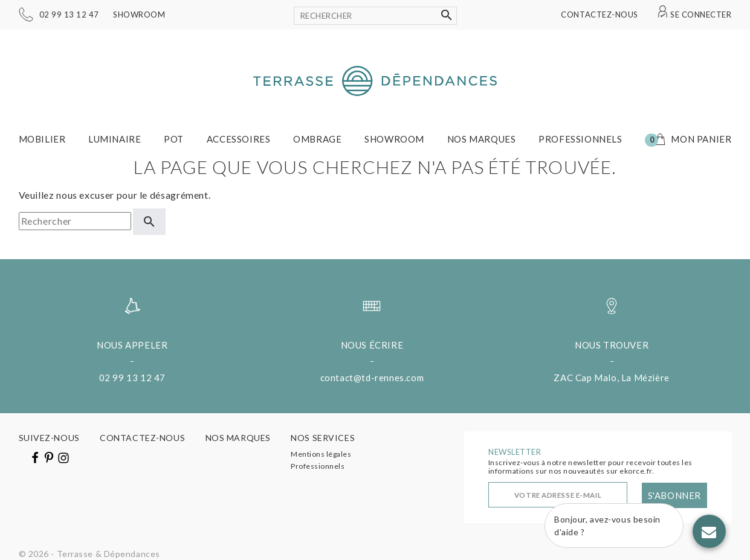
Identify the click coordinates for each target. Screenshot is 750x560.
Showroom (139, 14)
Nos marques (482, 139)
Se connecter (701, 14)
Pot (174, 139)
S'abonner (674, 495)
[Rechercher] (375, 16)
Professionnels (580, 139)
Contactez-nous (599, 14)
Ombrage (317, 139)
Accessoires (239, 139)
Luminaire (115, 139)
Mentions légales (321, 454)
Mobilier (42, 139)
